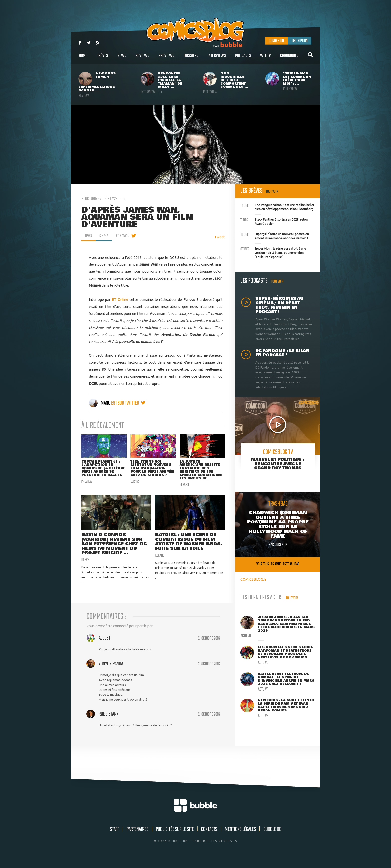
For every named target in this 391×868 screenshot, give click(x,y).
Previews (166, 58)
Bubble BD (272, 837)
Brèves (102, 58)
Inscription (299, 41)
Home (83, 58)
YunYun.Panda (111, 671)
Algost (105, 645)
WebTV (265, 58)
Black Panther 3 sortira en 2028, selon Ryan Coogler (274, 221)
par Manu (125, 236)
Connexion (276, 41)
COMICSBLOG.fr (253, 579)
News (122, 58)
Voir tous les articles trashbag (278, 564)
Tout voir (272, 192)
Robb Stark (109, 721)
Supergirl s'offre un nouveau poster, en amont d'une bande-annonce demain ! (275, 236)
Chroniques (289, 58)
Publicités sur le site (175, 837)
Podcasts (243, 58)
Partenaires (138, 837)
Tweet (220, 237)
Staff (115, 837)
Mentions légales (240, 837)
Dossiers (191, 58)
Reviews (143, 58)
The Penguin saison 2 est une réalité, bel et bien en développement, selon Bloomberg (277, 207)
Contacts (209, 837)
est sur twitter (128, 403)
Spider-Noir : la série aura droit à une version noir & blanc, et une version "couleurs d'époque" (273, 252)
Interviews (217, 58)
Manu (100, 403)
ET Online (120, 300)
